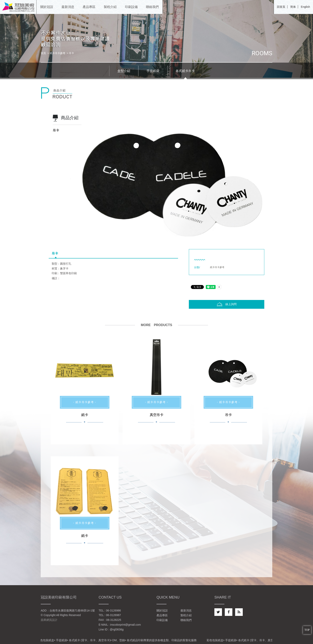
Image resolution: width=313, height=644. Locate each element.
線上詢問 (227, 304)
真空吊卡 (156, 415)
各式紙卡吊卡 (185, 71)
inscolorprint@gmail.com (125, 625)
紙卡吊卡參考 (57, 53)
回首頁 (281, 7)
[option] (156, 174)
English (305, 7)
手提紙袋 (153, 71)
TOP (307, 630)
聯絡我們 (186, 620)
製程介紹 (186, 615)
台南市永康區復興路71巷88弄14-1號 (72, 610)
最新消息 (186, 610)
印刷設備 (162, 620)
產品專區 (162, 615)
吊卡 (55, 253)
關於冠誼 (162, 610)
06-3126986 (113, 610)
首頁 (43, 53)
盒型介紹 (124, 71)
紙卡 (85, 415)
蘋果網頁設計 (49, 620)
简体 (293, 7)
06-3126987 (113, 615)
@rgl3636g (117, 629)
